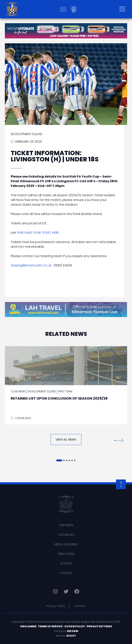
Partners (66, 525)
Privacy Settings (99, 626)
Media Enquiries (66, 544)
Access (66, 563)
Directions (66, 554)
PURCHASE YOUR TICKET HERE (38, 233)
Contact (80, 606)
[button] (119, 440)
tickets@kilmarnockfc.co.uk (31, 265)
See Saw (73, 631)
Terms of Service (50, 626)
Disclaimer (28, 626)
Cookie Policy (75, 626)
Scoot (71, 636)
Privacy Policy (56, 606)
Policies (66, 573)
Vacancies (66, 535)
